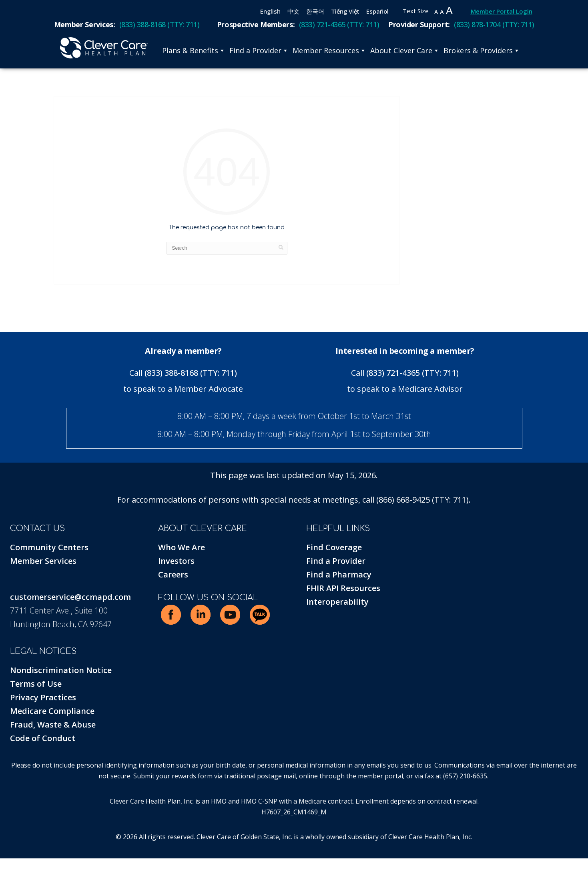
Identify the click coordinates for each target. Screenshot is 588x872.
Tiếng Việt (345, 11)
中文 (293, 11)
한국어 (315, 11)
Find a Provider (259, 50)
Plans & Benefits (194, 50)
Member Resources (329, 50)
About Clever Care (405, 50)
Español (377, 11)
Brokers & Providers (482, 50)
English (270, 11)
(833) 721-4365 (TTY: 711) (412, 373)
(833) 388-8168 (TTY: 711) (191, 373)
